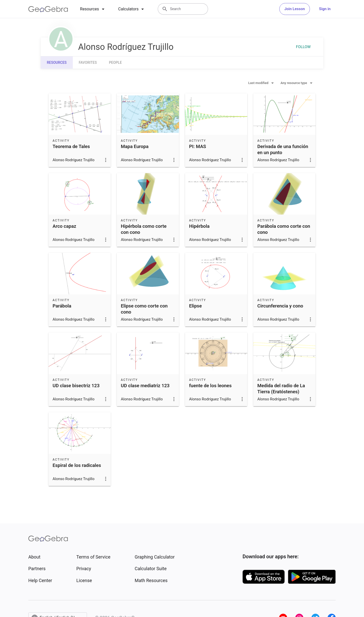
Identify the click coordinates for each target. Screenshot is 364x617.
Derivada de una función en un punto (283, 150)
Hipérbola (199, 226)
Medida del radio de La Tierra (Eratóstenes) (281, 389)
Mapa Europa (135, 147)
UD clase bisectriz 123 (76, 386)
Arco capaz (64, 226)
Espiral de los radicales (77, 465)
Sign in (325, 9)
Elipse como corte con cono (144, 309)
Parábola (62, 306)
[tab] (93, 9)
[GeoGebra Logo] (48, 9)
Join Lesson (295, 9)
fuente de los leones (210, 386)
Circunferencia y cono (280, 306)
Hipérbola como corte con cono (144, 229)
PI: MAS (198, 147)
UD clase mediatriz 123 (145, 386)
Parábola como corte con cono (284, 229)
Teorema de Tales (71, 147)
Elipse (195, 306)
